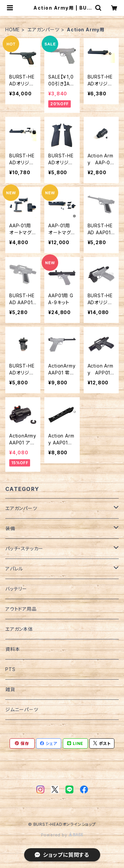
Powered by (62, 835)
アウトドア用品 (21, 609)
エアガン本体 (19, 629)
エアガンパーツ (43, 30)
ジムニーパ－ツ (22, 709)
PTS (10, 669)
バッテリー (16, 589)
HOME (13, 30)
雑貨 (10, 689)
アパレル (14, 569)
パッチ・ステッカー (24, 548)
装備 (10, 528)
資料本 (13, 649)
